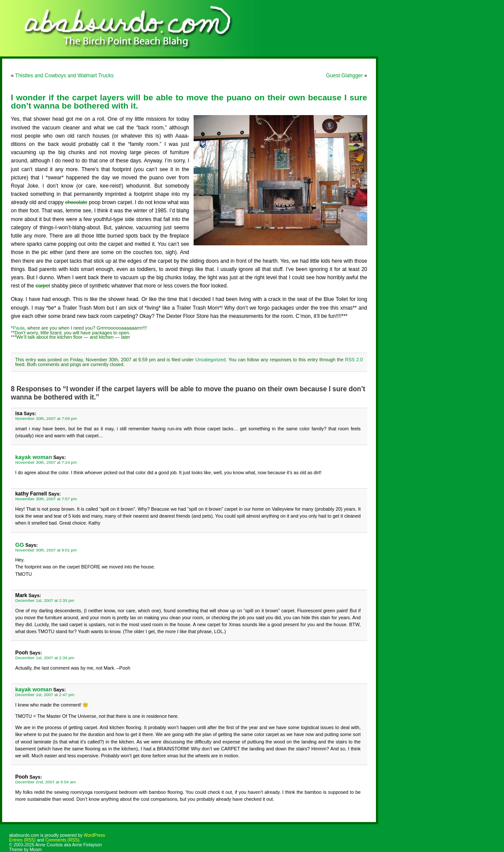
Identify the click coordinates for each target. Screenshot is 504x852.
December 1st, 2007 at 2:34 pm (45, 658)
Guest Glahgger (344, 76)
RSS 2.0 (354, 360)
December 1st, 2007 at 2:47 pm (45, 695)
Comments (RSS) (62, 840)
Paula (19, 328)
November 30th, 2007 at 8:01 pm (46, 550)
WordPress (94, 835)
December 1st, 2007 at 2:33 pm (45, 600)
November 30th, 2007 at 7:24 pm (46, 462)
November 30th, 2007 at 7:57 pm (46, 499)
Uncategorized (211, 360)
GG (20, 545)
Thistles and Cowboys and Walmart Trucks (64, 76)
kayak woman (34, 457)
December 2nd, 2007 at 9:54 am (45, 782)
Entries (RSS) (22, 840)
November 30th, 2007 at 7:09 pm (46, 418)
